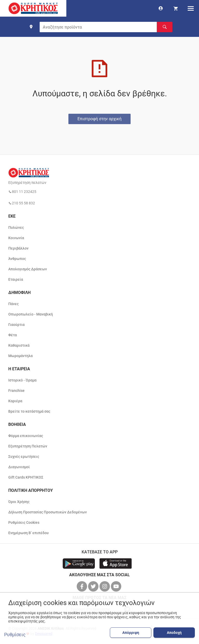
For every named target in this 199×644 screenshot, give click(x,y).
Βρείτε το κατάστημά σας (29, 411)
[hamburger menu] (191, 8)
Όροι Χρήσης (19, 502)
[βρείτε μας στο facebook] (82, 586)
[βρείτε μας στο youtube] (117, 586)
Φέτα (13, 335)
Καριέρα (15, 401)
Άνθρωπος (17, 259)
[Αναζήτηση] (165, 27)
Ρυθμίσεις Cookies (24, 522)
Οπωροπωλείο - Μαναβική (31, 314)
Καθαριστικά (19, 345)
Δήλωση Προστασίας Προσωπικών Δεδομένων (48, 512)
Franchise (16, 391)
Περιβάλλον (18, 248)
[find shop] (31, 27)
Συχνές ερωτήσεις (24, 457)
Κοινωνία (16, 238)
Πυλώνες (16, 227)
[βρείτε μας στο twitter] (94, 586)
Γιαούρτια (16, 325)
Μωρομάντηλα (20, 356)
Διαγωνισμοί (19, 467)
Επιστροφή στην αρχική (99, 119)
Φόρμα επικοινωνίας (26, 436)
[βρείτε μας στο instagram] (105, 586)
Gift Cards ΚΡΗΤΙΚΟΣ (26, 477)
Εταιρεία (16, 279)
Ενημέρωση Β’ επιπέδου (29, 533)
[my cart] (176, 8)
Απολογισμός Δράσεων (28, 269)
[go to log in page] (161, 8)
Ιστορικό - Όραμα (22, 380)
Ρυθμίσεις (15, 635)
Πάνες (13, 304)
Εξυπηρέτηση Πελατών (28, 446)
